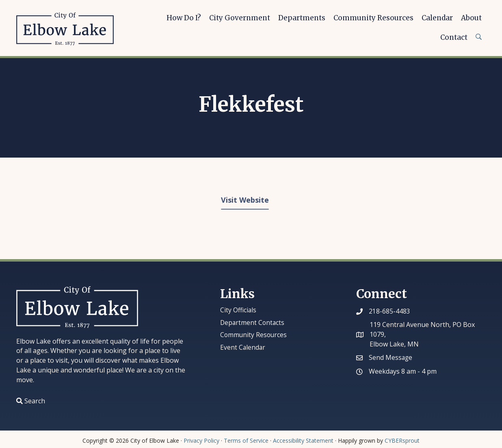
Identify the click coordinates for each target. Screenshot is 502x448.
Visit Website (245, 200)
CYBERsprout (402, 440)
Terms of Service (246, 440)
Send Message (391, 357)
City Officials (239, 310)
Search (35, 401)
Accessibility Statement (303, 440)
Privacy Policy (201, 440)
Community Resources (254, 335)
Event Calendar (243, 347)
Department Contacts (253, 322)
